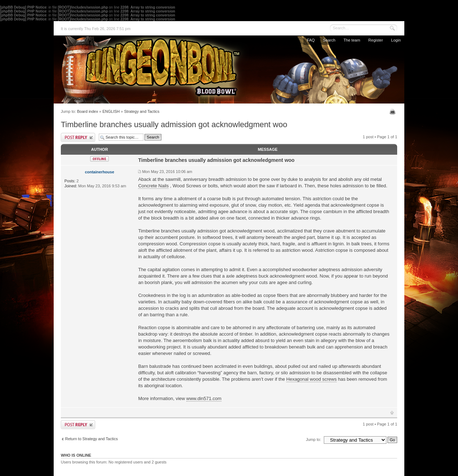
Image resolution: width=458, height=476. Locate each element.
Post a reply (78, 137)
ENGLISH (111, 111)
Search (329, 40)
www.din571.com (204, 398)
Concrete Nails (153, 186)
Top (392, 413)
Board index (87, 111)
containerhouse (99, 172)
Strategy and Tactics (142, 111)
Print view (393, 112)
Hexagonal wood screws (311, 379)
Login (396, 40)
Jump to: (313, 439)
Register (376, 40)
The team (352, 40)
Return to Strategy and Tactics (91, 439)
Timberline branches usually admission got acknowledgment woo (174, 124)
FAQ (311, 40)
